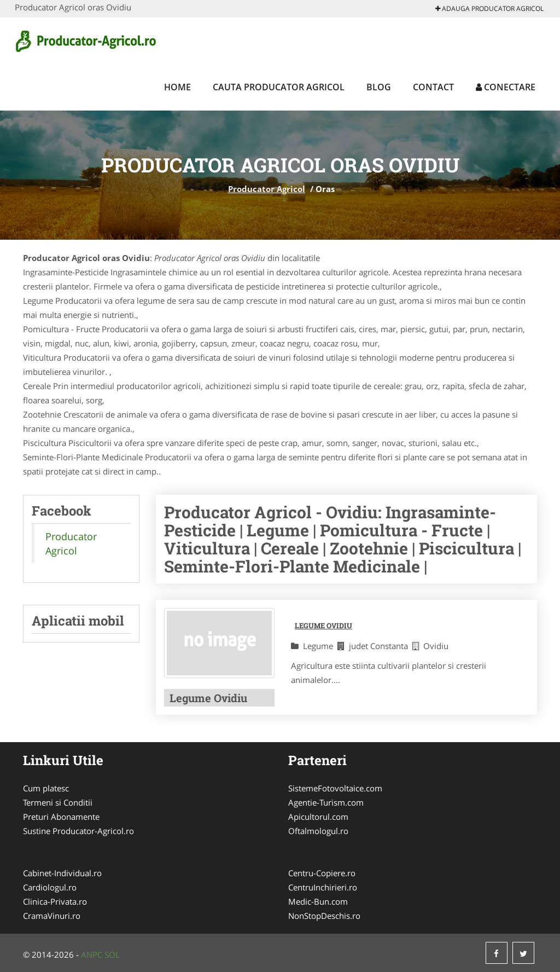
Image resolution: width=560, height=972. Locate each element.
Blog (379, 87)
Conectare (506, 87)
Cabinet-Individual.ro (62, 873)
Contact (433, 87)
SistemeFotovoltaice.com (335, 788)
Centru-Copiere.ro (322, 873)
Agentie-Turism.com (326, 802)
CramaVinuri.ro (52, 916)
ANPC (92, 954)
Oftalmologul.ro (318, 831)
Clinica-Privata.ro (55, 901)
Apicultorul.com (318, 817)
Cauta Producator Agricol (279, 87)
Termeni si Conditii (58, 802)
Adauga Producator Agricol (489, 8)
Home (177, 87)
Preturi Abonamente (61, 817)
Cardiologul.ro (50, 887)
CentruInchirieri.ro (323, 887)
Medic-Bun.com (318, 901)
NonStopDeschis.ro (324, 916)
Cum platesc (46, 788)
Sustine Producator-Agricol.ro (78, 831)
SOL (112, 954)
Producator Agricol (267, 189)
